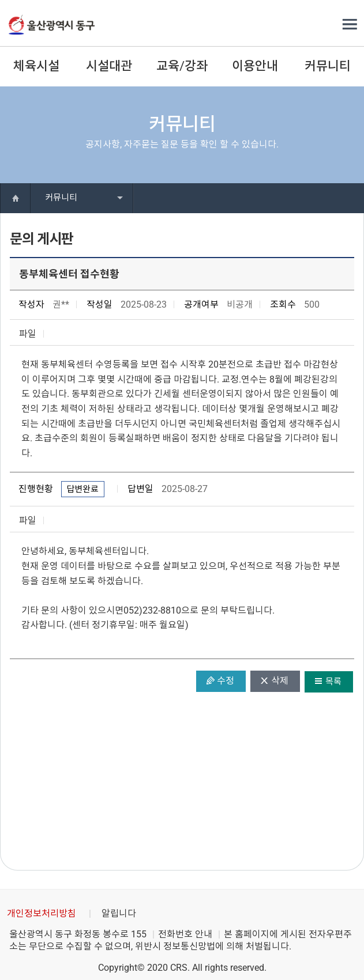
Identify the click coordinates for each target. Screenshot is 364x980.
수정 (226, 681)
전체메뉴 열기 (350, 25)
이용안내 (255, 66)
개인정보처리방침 (42, 913)
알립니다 (119, 913)
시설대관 (109, 66)
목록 (333, 682)
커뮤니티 (328, 66)
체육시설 (36, 66)
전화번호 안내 (185, 934)
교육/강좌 (182, 66)
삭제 (280, 681)
